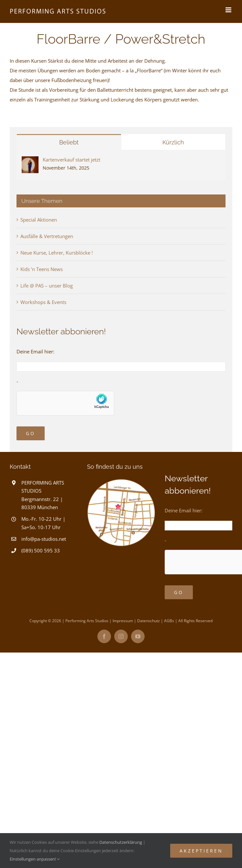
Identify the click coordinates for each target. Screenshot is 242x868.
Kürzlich (173, 142)
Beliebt (69, 142)
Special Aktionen (39, 220)
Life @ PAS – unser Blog (47, 286)
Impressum (123, 621)
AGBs (169, 621)
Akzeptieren (201, 851)
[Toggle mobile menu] (229, 10)
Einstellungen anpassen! (35, 859)
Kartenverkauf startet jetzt (71, 160)
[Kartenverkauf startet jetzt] (30, 161)
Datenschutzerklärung (121, 842)
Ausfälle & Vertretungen (47, 236)
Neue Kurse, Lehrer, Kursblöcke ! (57, 253)
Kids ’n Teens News (42, 269)
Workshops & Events (43, 302)
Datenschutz (148, 621)
